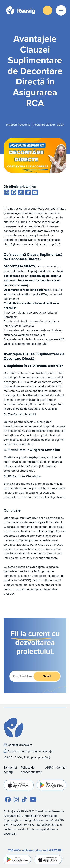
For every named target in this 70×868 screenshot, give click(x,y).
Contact (61, 767)
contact (13, 745)
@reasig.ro (25, 745)
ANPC (49, 767)
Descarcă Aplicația (47, 10)
